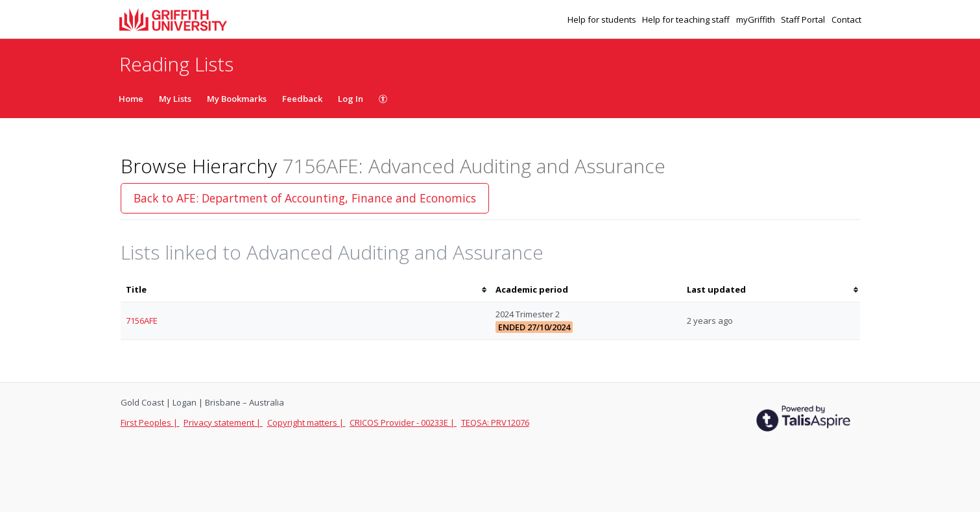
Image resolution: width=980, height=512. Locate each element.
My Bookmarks (237, 99)
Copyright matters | (306, 422)
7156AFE (142, 321)
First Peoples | (150, 422)
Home (131, 99)
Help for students (603, 19)
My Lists (175, 99)
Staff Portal (804, 19)
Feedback (302, 99)
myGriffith (757, 19)
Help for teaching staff (687, 19)
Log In (351, 99)
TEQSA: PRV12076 (495, 422)
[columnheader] (305, 290)
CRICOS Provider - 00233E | (403, 422)
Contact (846, 19)
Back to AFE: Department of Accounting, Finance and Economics (305, 198)
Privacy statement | (223, 422)
